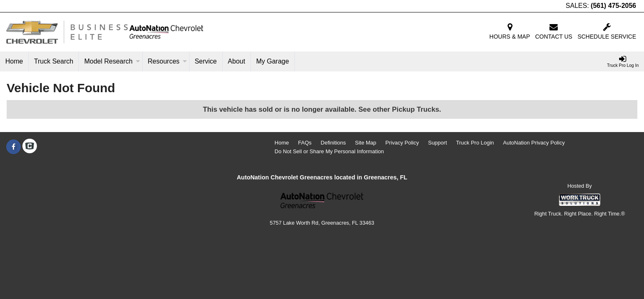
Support (437, 143)
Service (205, 61)
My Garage (273, 61)
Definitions (333, 143)
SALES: (601, 6)
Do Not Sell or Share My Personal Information (329, 151)
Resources (167, 61)
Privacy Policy (402, 143)
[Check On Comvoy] (30, 147)
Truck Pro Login (475, 143)
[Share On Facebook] (13, 147)
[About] (237, 61)
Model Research (112, 61)
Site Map (366, 143)
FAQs (305, 143)
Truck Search (54, 61)
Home (14, 61)
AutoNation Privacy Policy (534, 143)
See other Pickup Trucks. (400, 109)
